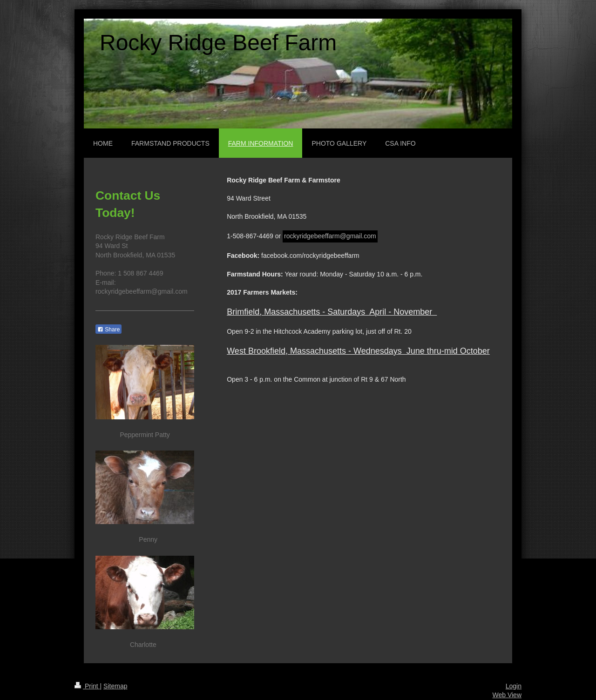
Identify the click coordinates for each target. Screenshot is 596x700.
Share (108, 330)
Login (514, 686)
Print (87, 686)
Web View (507, 695)
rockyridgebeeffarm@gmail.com (330, 236)
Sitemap (115, 686)
